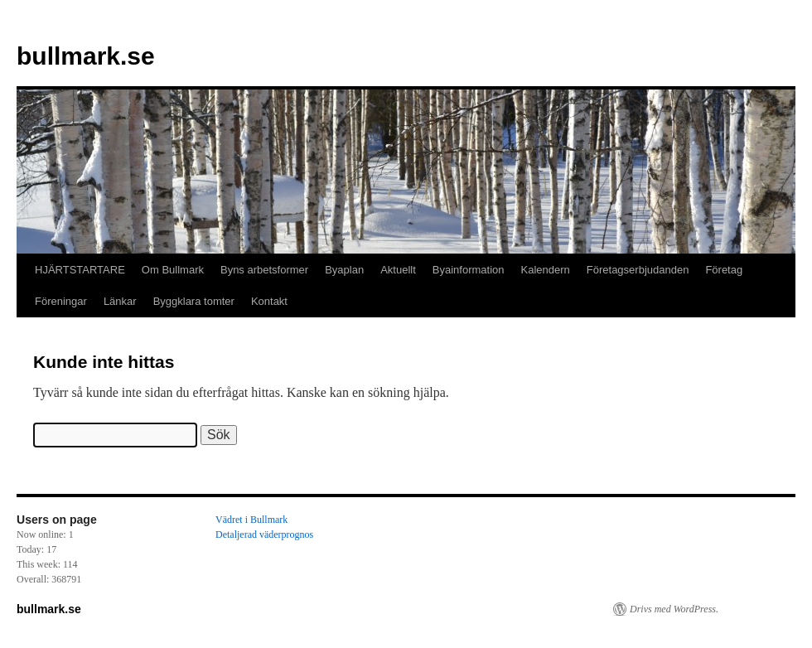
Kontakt (269, 301)
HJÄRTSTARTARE (80, 270)
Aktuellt (398, 270)
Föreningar (61, 301)
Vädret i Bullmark (251, 520)
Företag (724, 270)
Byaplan (344, 270)
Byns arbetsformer (264, 270)
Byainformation (469, 270)
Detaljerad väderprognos (264, 534)
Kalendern (546, 270)
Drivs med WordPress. (674, 609)
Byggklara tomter (194, 301)
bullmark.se (86, 56)
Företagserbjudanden (638, 270)
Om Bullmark (173, 270)
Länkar (120, 301)
